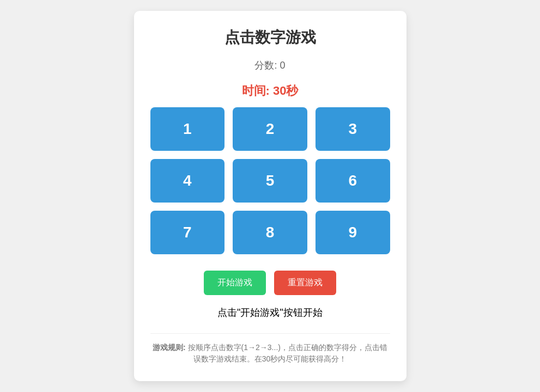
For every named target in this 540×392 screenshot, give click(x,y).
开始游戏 (235, 282)
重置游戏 (305, 282)
